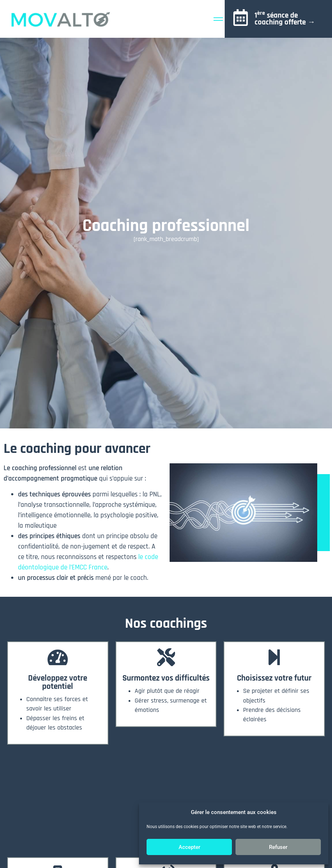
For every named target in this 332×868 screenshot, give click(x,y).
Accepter (189, 847)
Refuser (278, 847)
